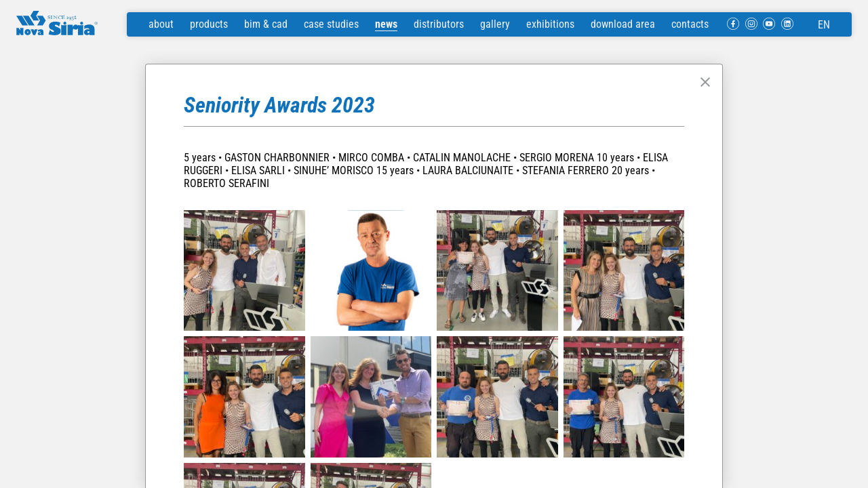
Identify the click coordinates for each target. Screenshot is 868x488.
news (386, 24)
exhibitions (550, 24)
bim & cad (266, 24)
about (161, 24)
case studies (331, 24)
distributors (439, 24)
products (209, 24)
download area (623, 24)
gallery (495, 24)
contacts (690, 24)
